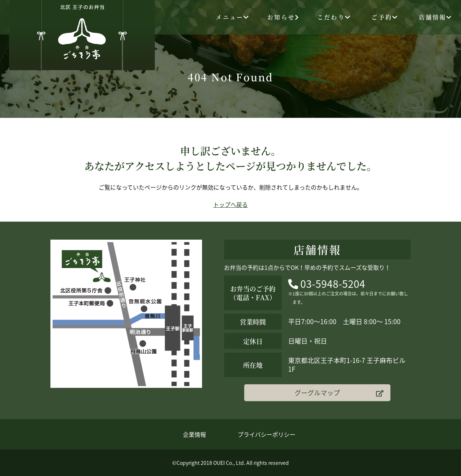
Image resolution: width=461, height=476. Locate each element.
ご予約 (385, 17)
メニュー (233, 17)
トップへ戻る (230, 204)
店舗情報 (436, 17)
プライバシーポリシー (267, 434)
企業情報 (194, 434)
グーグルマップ (339, 393)
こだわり (334, 17)
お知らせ (283, 17)
